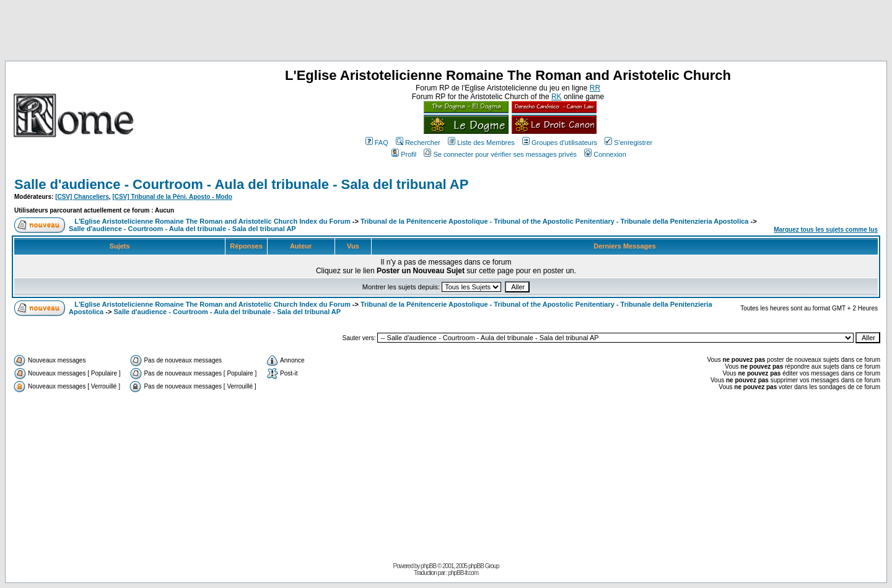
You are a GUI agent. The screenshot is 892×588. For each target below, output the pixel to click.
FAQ (377, 143)
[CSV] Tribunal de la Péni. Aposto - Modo (172, 197)
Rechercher (418, 143)
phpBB (428, 566)
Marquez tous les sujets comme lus (826, 230)
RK (557, 97)
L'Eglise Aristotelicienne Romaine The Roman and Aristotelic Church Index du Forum (212, 221)
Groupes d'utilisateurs (560, 143)
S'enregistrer (628, 143)
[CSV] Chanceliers (82, 197)
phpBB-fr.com (463, 573)
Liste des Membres (481, 143)
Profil (404, 154)
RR (595, 88)
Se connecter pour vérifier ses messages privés (500, 154)
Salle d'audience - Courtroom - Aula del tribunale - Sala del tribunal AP (241, 184)
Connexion (605, 154)
